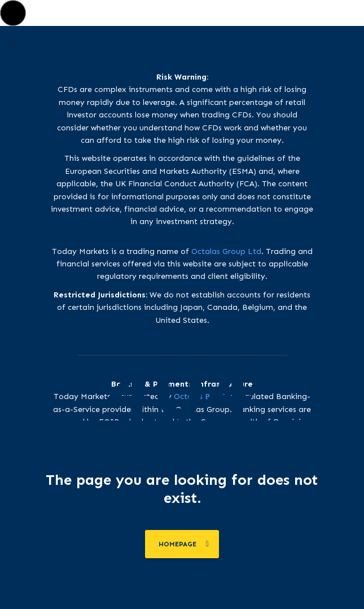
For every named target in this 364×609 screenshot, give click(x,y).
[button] (13, 13)
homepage (184, 544)
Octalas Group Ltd (226, 251)
